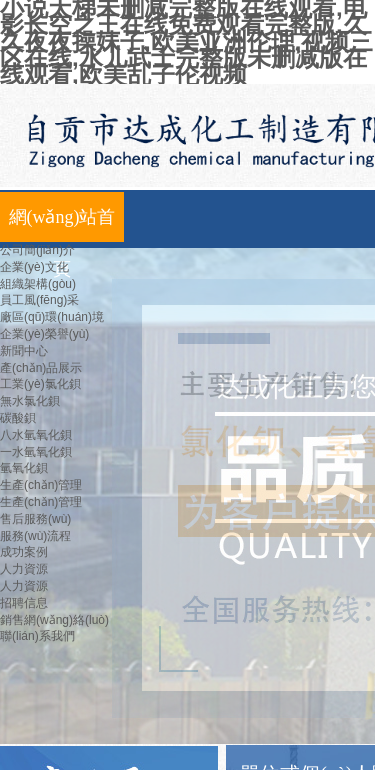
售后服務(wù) (35, 519)
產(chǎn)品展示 (41, 368)
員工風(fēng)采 (39, 300)
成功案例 (24, 552)
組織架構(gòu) (38, 284)
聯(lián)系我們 (37, 636)
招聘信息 (24, 603)
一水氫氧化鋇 (36, 452)
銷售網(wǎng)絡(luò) (54, 620)
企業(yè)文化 (34, 267)
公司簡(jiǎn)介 (37, 250)
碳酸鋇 (18, 418)
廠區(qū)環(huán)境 (52, 317)
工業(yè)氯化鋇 (40, 384)
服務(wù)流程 (35, 536)
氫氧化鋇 (24, 468)
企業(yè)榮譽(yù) (44, 334)
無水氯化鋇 (30, 401)
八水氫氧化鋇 (36, 435)
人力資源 (24, 569)
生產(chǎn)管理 (41, 485)
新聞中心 (24, 351)
